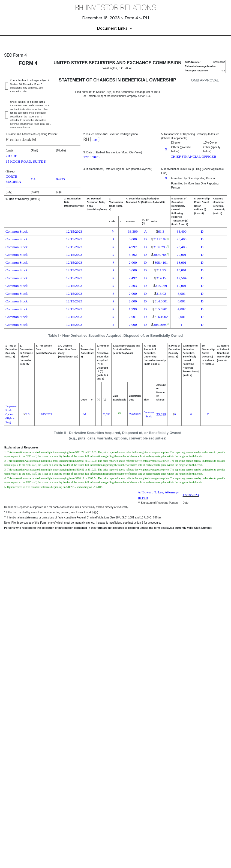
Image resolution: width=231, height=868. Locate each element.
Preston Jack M (21, 140)
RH (86, 139)
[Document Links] (115, 28)
